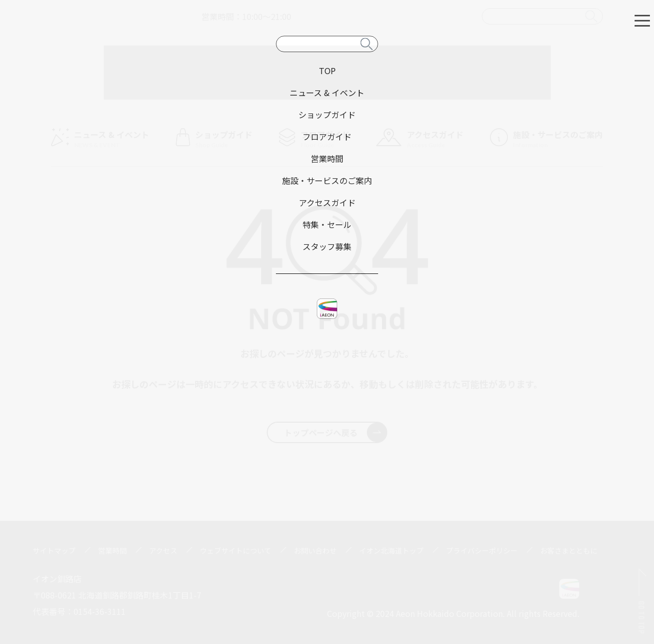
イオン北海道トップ (391, 550)
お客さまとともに (569, 550)
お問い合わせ (315, 550)
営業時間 (112, 550)
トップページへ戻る (335, 432)
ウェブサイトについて (236, 550)
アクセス (163, 550)
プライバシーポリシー (482, 550)
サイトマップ (54, 550)
